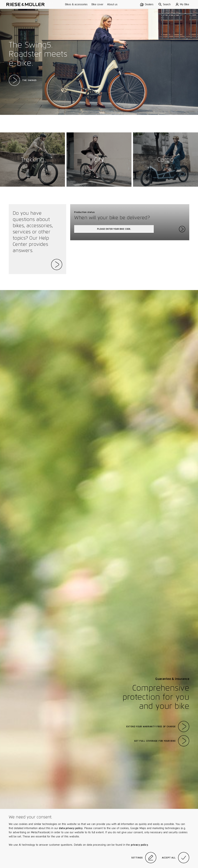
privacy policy (139, 845)
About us (112, 4)
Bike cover (97, 4)
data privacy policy (71, 828)
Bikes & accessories (76, 4)
